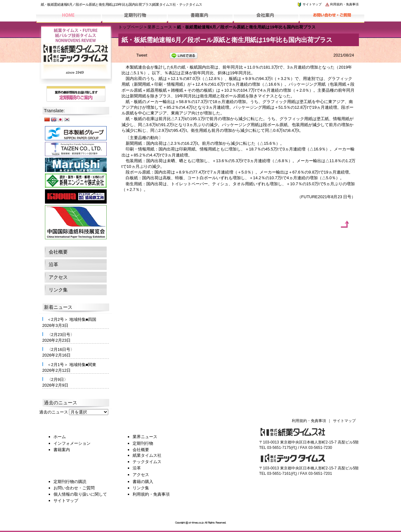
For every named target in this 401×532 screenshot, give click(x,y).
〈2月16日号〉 (61, 349)
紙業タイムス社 (147, 455)
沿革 (53, 264)
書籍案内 (62, 450)
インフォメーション (72, 443)
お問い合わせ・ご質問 (74, 488)
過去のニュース (54, 412)
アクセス (58, 277)
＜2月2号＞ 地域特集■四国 (72, 319)
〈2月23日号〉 (61, 335)
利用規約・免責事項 (342, 4)
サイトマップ (309, 4)
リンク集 (58, 290)
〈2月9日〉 (58, 379)
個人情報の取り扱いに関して (80, 494)
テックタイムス (147, 462)
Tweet (142, 55)
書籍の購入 (143, 482)
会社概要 (58, 252)
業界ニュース (160, 27)
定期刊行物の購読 (70, 482)
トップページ (131, 27)
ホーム (60, 437)
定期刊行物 (143, 443)
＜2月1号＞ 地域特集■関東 (72, 365)
